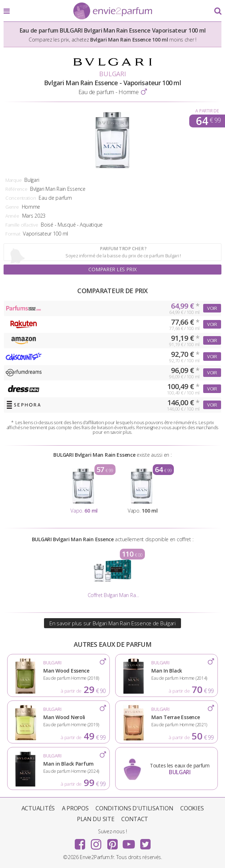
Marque (13, 180)
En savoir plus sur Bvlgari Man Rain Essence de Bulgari (112, 623)
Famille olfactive (22, 225)
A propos (75, 808)
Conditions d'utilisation (134, 808)
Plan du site (96, 819)
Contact (135, 819)
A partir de (207, 111)
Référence (16, 189)
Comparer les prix (112, 269)
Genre (12, 207)
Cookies (192, 808)
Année (12, 216)
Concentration (21, 198)
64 (208, 121)
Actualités (38, 808)
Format (13, 234)
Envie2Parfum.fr (113, 11)
